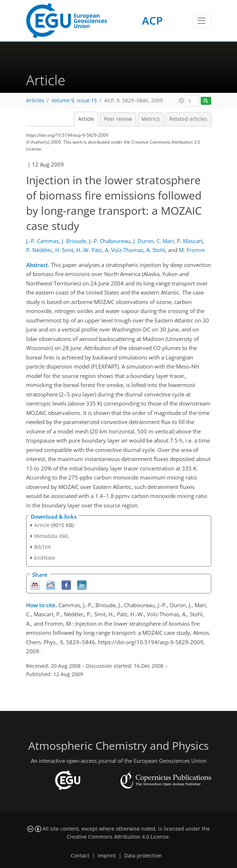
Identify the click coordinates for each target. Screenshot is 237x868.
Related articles (188, 119)
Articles (35, 100)
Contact (80, 856)
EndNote (45, 558)
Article (86, 119)
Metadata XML (52, 536)
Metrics (151, 119)
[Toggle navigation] (202, 21)
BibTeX (42, 547)
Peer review (118, 119)
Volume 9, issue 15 (74, 100)
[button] (181, 100)
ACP (152, 20)
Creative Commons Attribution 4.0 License (118, 837)
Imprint (107, 856)
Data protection (143, 856)
